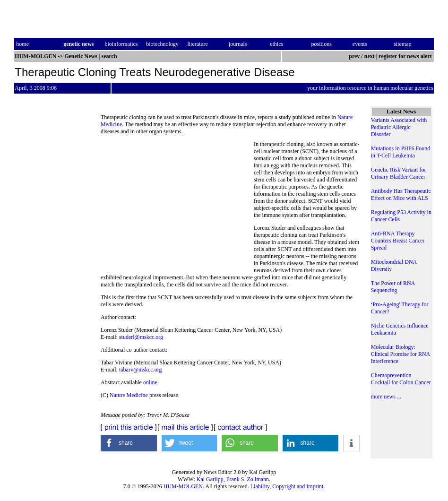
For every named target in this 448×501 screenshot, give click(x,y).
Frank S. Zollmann (248, 479)
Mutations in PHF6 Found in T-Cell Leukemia (401, 152)
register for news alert (406, 56)
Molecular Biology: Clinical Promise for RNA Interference (401, 354)
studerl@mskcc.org (141, 337)
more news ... (386, 397)
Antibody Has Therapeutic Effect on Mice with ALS (401, 194)
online (150, 382)
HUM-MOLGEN (183, 486)
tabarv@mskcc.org (140, 370)
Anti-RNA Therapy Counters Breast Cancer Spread (398, 241)
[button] (129, 443)
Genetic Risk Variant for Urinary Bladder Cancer (399, 173)
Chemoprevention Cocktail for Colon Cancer (401, 379)
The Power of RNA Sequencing (393, 287)
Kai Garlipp (210, 479)
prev (354, 56)
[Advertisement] (177, 206)
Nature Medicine (129, 395)
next (370, 56)
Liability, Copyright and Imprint (287, 486)
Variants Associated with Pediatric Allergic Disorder (399, 127)
